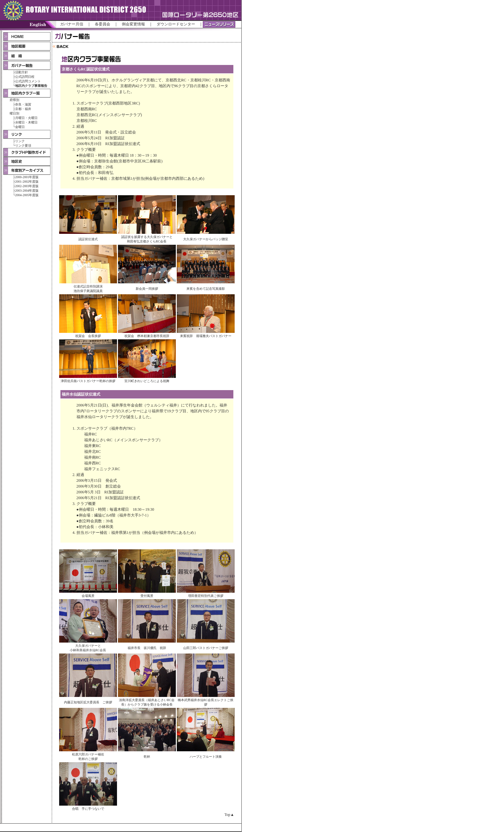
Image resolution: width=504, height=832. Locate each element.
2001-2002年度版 (27, 182)
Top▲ (229, 815)
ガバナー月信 (72, 24)
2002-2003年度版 (27, 186)
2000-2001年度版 (27, 177)
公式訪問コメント (28, 81)
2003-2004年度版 (27, 191)
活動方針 (22, 72)
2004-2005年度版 (27, 195)
